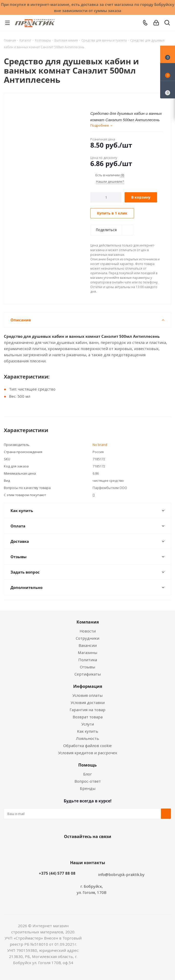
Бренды (88, 788)
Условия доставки (88, 702)
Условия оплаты (87, 695)
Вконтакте (67, 849)
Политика (88, 660)
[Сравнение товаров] (168, 90)
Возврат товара (88, 717)
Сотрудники (87, 638)
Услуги (88, 724)
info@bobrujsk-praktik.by (121, 874)
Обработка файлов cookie (87, 746)
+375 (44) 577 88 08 (57, 873)
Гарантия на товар (87, 710)
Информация (88, 686)
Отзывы (87, 667)
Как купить (88, 731)
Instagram (93, 849)
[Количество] (106, 197)
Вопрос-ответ (88, 781)
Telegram (105, 849)
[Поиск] (167, 24)
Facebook (80, 849)
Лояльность (87, 738)
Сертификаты (88, 674)
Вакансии (88, 645)
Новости (88, 631)
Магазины (87, 652)
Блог (87, 774)
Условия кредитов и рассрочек (88, 753)
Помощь (87, 765)
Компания (88, 622)
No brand (100, 445)
